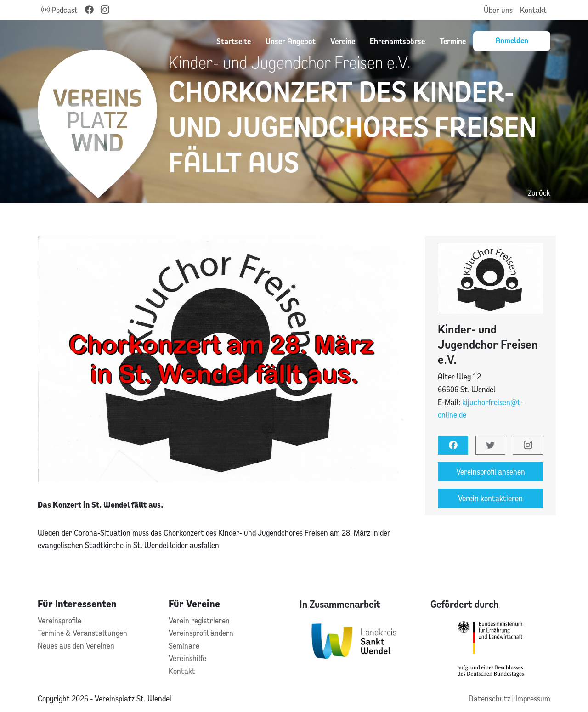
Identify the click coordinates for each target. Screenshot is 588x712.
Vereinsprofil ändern (201, 633)
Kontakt (533, 10)
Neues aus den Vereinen (76, 646)
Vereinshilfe (187, 658)
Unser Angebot (291, 41)
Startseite (234, 41)
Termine (453, 41)
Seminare (184, 646)
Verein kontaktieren (490, 498)
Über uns (498, 10)
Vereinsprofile (59, 620)
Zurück (539, 193)
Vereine (343, 41)
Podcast (59, 10)
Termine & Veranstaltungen (82, 633)
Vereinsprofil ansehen (491, 472)
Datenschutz (490, 698)
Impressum (533, 698)
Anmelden (512, 40)
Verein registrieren (199, 620)
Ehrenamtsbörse (397, 41)
